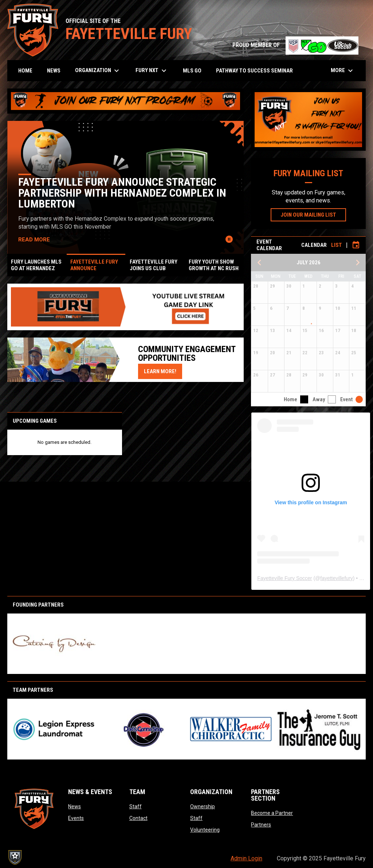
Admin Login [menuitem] (246, 858)
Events (76, 818)
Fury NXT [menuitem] (152, 71)
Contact (138, 818)
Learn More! (163, 371)
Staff (136, 806)
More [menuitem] (343, 71)
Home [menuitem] (25, 71)
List (337, 245)
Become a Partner (272, 813)
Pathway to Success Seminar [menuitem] (254, 71)
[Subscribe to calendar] (356, 245)
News (74, 806)
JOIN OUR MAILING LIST (313, 214)
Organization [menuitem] (98, 71)
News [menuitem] (54, 71)
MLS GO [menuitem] (192, 71)
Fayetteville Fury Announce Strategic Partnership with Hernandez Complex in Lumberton (123, 193)
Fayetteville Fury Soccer (284, 578)
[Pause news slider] (229, 239)
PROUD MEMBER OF (295, 45)
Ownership (203, 806)
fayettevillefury (336, 578)
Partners (261, 825)
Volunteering (205, 830)
